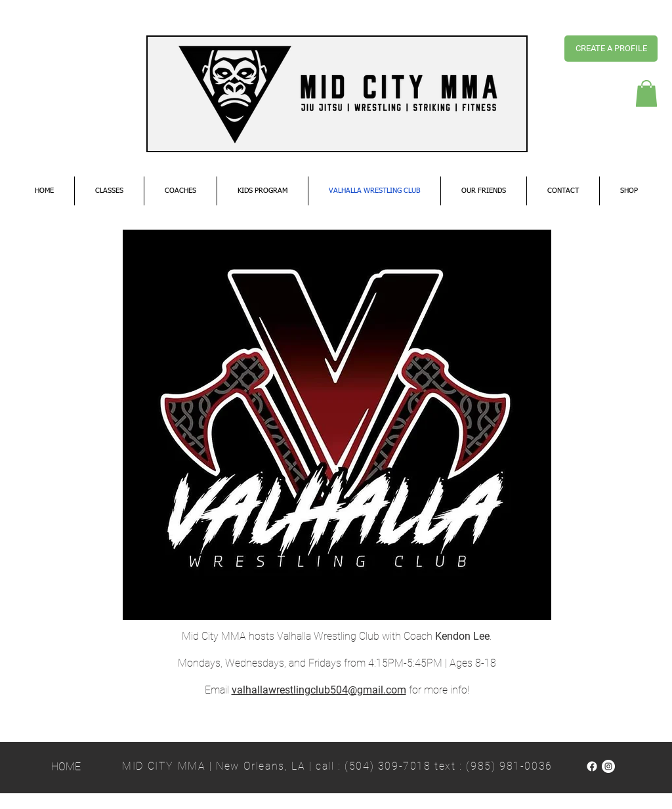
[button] (646, 93)
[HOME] (66, 767)
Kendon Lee (462, 636)
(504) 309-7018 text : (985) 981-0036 (449, 766)
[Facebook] (592, 766)
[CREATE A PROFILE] (611, 49)
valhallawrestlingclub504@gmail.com (319, 690)
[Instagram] (608, 766)
